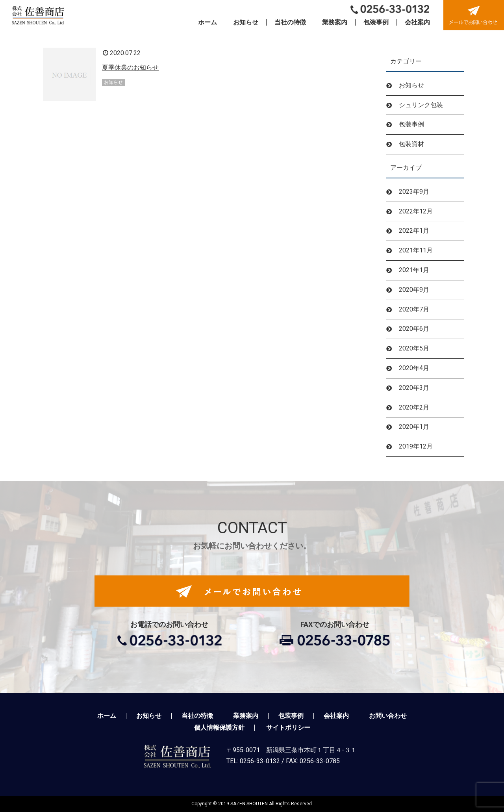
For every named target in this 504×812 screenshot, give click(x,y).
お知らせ (411, 85)
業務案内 (246, 716)
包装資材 (411, 144)
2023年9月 (414, 192)
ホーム (107, 716)
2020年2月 (414, 407)
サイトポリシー (288, 728)
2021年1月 (414, 270)
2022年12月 (416, 211)
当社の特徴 (197, 716)
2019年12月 (416, 446)
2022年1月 (414, 231)
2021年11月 (416, 250)
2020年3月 (414, 388)
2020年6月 (414, 329)
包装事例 (411, 124)
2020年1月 (414, 427)
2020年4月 (414, 368)
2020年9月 (414, 290)
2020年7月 (414, 309)
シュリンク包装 (421, 105)
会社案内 (336, 716)
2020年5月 (414, 348)
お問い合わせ (388, 716)
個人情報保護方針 (219, 728)
